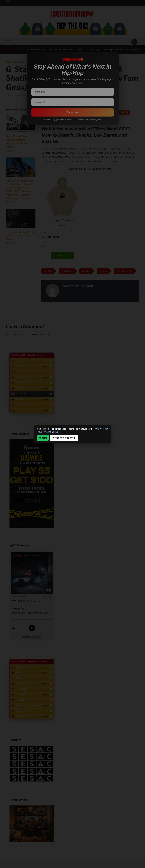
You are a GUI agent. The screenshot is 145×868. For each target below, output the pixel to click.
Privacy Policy (101, 429)
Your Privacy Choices (48, 432)
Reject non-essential (64, 438)
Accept (43, 438)
